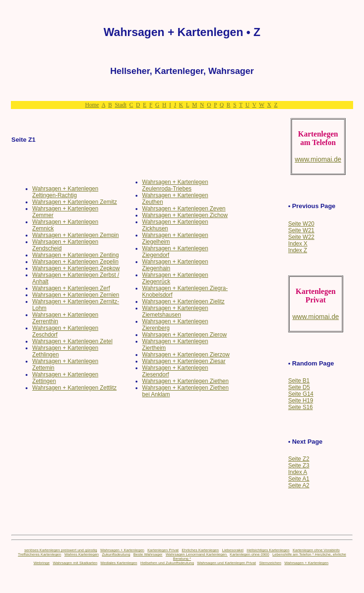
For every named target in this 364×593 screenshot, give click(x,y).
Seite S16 (300, 407)
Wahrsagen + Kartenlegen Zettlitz (74, 388)
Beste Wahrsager (148, 554)
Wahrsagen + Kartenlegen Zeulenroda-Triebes (175, 185)
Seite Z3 (299, 465)
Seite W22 (301, 237)
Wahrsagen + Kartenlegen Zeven (184, 209)
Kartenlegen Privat (163, 550)
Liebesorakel (232, 550)
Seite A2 (299, 485)
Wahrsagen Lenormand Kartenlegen (196, 554)
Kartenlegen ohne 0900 (250, 554)
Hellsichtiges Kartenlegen (268, 550)
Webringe (42, 563)
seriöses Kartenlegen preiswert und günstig (60, 550)
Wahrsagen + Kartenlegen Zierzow (186, 355)
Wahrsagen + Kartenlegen (122, 550)
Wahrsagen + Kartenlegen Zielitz (183, 301)
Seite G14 (301, 394)
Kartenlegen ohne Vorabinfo (316, 550)
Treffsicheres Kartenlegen (40, 554)
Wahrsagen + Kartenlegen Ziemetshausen (175, 311)
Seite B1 (299, 381)
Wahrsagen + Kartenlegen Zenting (76, 255)
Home (92, 105)
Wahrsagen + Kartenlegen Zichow (185, 215)
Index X (298, 244)
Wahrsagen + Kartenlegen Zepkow (76, 268)
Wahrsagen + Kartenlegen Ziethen (186, 381)
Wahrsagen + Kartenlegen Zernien (76, 295)
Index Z (298, 250)
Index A (298, 472)
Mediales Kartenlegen (119, 563)
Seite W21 (301, 230)
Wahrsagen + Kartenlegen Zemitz (75, 202)
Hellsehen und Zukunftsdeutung (167, 563)
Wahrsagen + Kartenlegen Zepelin (75, 262)
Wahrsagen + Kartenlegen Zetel (72, 341)
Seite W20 (301, 224)
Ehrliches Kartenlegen (200, 550)
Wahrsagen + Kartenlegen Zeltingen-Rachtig (65, 192)
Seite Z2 (299, 459)
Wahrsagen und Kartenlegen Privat (227, 563)
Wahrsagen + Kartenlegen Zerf (71, 288)
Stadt (121, 105)
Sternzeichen (270, 563)
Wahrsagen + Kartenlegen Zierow (185, 335)
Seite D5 (299, 387)
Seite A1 (299, 479)
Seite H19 (301, 401)
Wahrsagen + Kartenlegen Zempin (76, 235)
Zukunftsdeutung (116, 554)
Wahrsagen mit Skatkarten (75, 563)
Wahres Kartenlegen (82, 554)
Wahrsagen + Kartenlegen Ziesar (184, 361)
